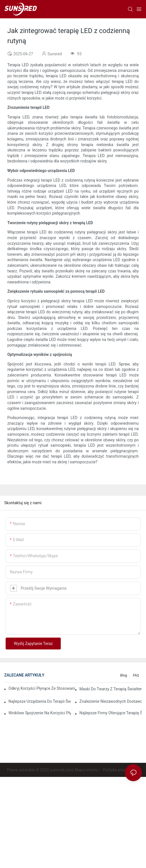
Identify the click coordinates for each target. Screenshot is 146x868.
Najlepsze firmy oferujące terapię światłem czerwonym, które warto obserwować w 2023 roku (111, 713)
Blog (123, 675)
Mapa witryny (86, 770)
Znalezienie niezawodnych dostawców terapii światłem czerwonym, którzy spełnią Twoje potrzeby (111, 701)
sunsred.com (61, 770)
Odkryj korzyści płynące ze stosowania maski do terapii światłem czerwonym (42, 688)
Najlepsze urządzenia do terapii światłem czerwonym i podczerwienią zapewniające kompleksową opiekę (40, 701)
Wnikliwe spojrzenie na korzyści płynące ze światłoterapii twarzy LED (40, 713)
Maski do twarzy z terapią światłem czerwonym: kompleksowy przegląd (111, 689)
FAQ (136, 675)
